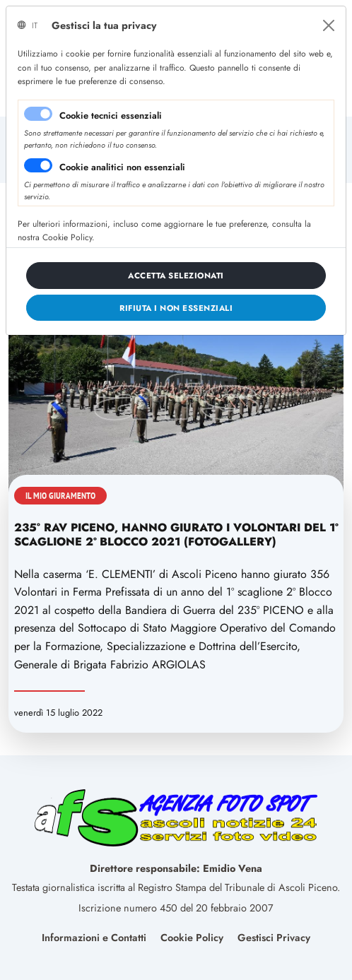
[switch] (38, 165)
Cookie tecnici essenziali (111, 116)
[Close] (329, 25)
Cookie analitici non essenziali (122, 167)
